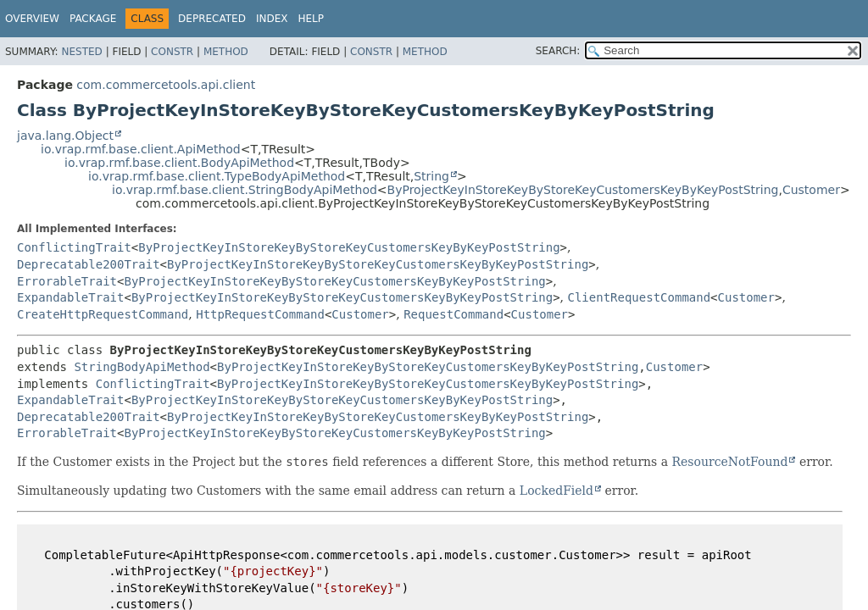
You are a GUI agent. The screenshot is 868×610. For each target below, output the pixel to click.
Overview (32, 19)
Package (93, 19)
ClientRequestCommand (640, 297)
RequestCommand (453, 314)
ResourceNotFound (730, 462)
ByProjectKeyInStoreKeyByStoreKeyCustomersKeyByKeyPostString (583, 190)
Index (272, 19)
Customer (811, 190)
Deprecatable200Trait (89, 264)
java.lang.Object (65, 136)
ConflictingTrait (74, 247)
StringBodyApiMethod (142, 367)
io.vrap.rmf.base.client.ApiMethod (141, 149)
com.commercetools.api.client (166, 85)
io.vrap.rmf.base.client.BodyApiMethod (179, 163)
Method (226, 52)
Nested (81, 52)
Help (311, 19)
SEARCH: (558, 51)
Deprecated (212, 19)
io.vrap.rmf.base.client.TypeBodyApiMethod (217, 176)
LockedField (556, 491)
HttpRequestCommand (260, 314)
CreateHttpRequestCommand (103, 314)
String (431, 176)
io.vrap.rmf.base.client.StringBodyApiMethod (245, 190)
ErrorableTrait (67, 281)
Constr (172, 52)
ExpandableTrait (70, 297)
